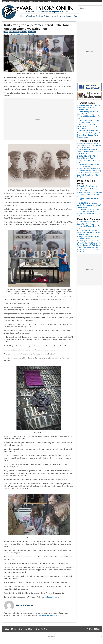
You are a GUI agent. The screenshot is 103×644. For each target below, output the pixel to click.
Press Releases (24, 605)
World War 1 (32, 32)
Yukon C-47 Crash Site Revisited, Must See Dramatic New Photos (88, 127)
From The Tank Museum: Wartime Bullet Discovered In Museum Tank (88, 188)
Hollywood (61, 16)
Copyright (51, 1)
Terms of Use (41, 1)
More (75, 16)
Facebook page (53, 597)
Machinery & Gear (43, 16)
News (22, 16)
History (53, 16)
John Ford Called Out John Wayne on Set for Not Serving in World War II (89, 249)
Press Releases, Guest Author (23, 34)
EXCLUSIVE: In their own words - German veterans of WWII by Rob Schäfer (89, 152)
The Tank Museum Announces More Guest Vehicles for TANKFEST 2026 (89, 108)
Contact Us (32, 1)
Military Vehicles (14, 32)
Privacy (58, 1)
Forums (69, 16)
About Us (23, 1)
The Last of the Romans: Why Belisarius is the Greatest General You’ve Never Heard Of (89, 145)
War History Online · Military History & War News (31, 629)
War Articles (30, 16)
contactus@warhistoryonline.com (49, 616)
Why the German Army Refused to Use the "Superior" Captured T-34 (89, 195)
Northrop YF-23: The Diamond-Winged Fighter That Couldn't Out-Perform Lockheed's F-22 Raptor (89, 243)
